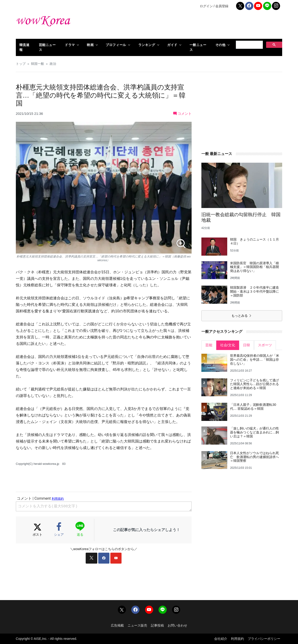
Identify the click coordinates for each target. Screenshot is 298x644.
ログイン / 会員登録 (214, 6)
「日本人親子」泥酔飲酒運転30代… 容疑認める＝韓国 (253, 407)
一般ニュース (198, 47)
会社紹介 (221, 639)
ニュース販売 (137, 625)
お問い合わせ (177, 625)
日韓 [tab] (247, 345)
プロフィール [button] (116, 45)
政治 (53, 64)
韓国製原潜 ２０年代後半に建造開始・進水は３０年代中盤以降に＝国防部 (254, 291)
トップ (21, 64)
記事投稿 (157, 625)
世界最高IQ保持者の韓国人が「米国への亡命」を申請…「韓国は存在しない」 (255, 360)
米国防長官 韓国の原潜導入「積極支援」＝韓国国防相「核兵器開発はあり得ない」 (254, 267)
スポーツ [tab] (265, 345)
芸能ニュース (47, 47)
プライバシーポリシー (264, 639)
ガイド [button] (172, 45)
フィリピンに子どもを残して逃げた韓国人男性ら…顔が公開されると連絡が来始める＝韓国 (254, 384)
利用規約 (237, 639)
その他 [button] (220, 45)
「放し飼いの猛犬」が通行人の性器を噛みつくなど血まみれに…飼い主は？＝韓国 (254, 432)
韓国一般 (37, 64)
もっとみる (242, 316)
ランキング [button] (147, 45)
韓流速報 (24, 47)
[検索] (249, 45)
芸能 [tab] (209, 345)
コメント (182, 114)
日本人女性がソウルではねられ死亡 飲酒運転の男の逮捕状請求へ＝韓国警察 (254, 457)
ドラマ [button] (70, 45)
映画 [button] (90, 45)
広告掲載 (117, 625)
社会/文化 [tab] (228, 345)
